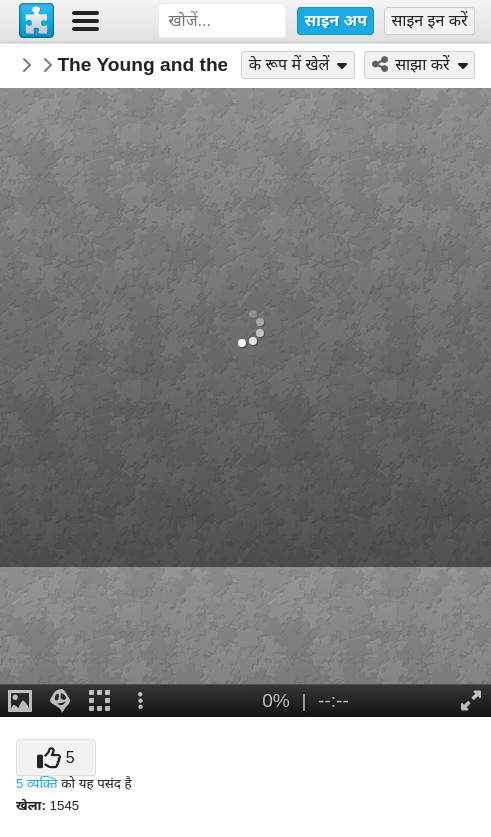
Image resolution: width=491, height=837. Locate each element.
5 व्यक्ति (37, 783)
